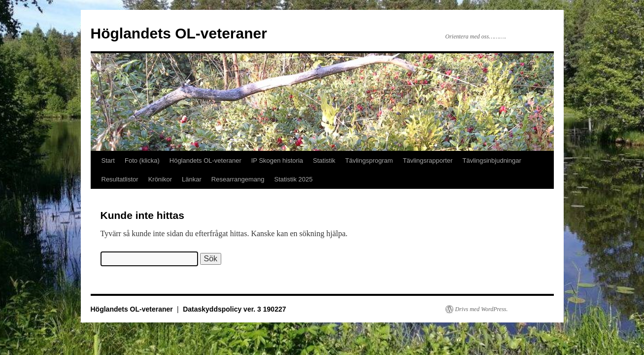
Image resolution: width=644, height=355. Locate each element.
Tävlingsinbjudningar (492, 160)
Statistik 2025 (294, 179)
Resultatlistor (120, 179)
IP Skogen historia (277, 160)
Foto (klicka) (142, 160)
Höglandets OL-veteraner (179, 33)
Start (108, 160)
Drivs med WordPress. (482, 309)
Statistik (324, 160)
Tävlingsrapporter (427, 160)
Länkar (192, 179)
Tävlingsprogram (369, 160)
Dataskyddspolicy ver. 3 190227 (234, 309)
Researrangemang (238, 179)
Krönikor (160, 179)
